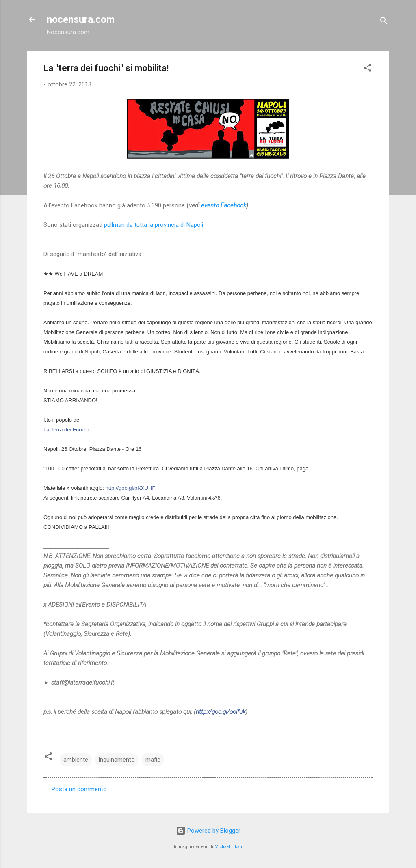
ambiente (76, 760)
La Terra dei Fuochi (66, 430)
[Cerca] (384, 22)
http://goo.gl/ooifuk (221, 712)
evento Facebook (224, 205)
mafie (153, 760)
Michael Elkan (228, 847)
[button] (368, 69)
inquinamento (117, 760)
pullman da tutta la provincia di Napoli (154, 225)
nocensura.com (81, 19)
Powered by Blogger (208, 831)
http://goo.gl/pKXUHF (131, 488)
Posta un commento (79, 789)
